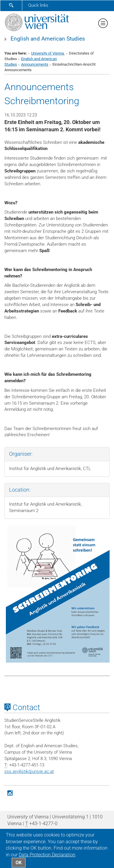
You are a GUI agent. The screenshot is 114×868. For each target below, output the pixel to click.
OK (19, 863)
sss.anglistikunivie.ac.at (29, 771)
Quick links (38, 5)
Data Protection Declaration (47, 855)
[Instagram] (10, 792)
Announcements (35, 64)
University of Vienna (48, 53)
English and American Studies (48, 39)
